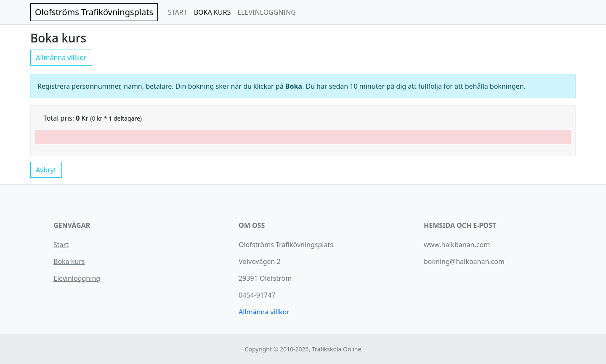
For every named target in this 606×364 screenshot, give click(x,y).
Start (61, 245)
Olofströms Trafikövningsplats (94, 12)
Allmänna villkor (61, 58)
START (178, 12)
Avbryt (46, 170)
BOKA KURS (213, 12)
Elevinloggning (77, 278)
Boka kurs (69, 261)
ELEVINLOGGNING (267, 12)
